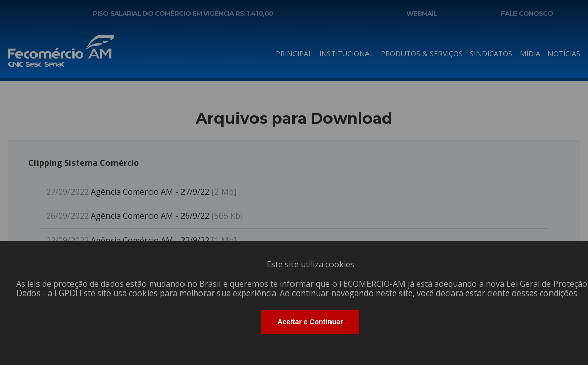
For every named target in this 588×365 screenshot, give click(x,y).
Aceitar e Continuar (310, 322)
